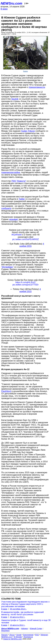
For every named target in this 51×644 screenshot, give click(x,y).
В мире (4, 9)
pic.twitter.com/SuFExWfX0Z (25, 239)
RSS (37, 635)
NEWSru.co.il (7, 637)
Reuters (25, 71)
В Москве (18, 637)
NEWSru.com (11, 3)
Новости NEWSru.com (13, 639)
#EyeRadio (17, 235)
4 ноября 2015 (30, 290)
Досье (12, 635)
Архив (19, 635)
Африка (24, 628)
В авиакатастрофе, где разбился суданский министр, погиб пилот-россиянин (22, 613)
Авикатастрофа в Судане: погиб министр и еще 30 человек (26, 621)
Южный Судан (36, 628)
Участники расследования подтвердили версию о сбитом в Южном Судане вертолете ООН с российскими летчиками (25, 604)
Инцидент (6, 631)
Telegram (44, 635)
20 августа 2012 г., (18, 617)
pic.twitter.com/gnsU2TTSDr (25, 285)
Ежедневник (28, 635)
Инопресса (28, 637)
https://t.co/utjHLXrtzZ (26, 282)
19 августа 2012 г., (18, 625)
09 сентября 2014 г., (18, 609)
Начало (5, 635)
